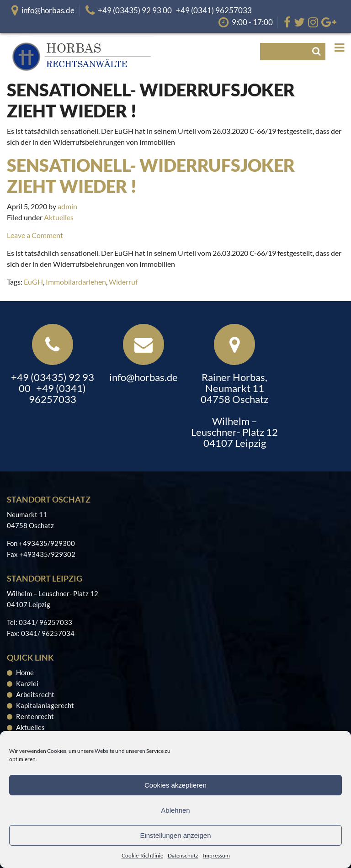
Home (25, 672)
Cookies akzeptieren (175, 785)
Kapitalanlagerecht (45, 705)
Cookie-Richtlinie (142, 855)
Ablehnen (175, 810)
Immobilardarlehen (76, 282)
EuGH (33, 282)
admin (67, 206)
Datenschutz (183, 855)
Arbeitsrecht (35, 694)
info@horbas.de (48, 10)
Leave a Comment (35, 235)
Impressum (216, 855)
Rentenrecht (35, 716)
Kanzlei (27, 683)
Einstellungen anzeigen (175, 835)
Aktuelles (59, 217)
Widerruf (123, 282)
